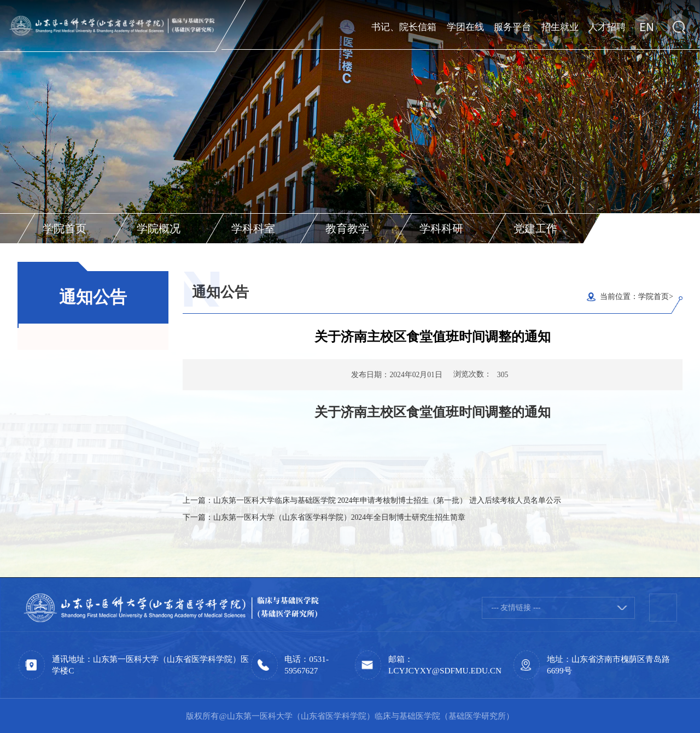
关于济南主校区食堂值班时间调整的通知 (433, 412)
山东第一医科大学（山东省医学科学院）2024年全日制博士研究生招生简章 (339, 517)
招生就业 (560, 26)
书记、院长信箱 (404, 26)
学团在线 (465, 26)
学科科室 (253, 228)
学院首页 (65, 228)
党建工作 (535, 228)
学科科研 (441, 228)
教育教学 (347, 228)
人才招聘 (607, 26)
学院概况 (159, 228)
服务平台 (512, 26)
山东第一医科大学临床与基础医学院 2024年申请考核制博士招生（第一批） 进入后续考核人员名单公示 (387, 500)
